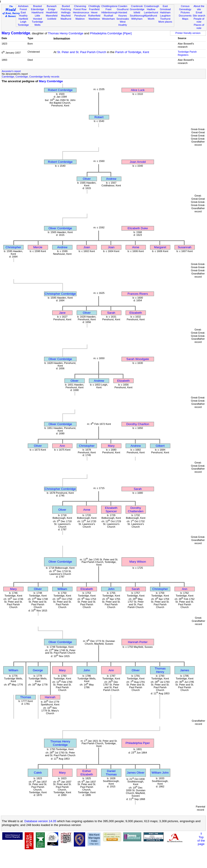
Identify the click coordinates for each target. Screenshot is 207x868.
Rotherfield (94, 16)
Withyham (137, 19)
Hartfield (23, 19)
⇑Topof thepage (201, 839)
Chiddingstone (110, 6)
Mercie (38, 247)
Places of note (199, 26)
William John (160, 773)
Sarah (111, 313)
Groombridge (137, 9)
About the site (199, 8)
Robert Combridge (60, 90)
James (184, 670)
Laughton (165, 16)
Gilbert (160, 446)
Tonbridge (23, 25)
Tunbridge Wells (38, 23)
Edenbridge (37, 9)
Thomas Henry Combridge (66, 33)
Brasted (37, 6)
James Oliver (136, 773)
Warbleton (94, 19)
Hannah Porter (138, 642)
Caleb (38, 773)
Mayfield (66, 16)
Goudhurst (123, 9)
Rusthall (108, 16)
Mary (111, 446)
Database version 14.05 (40, 821)
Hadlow (151, 9)
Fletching (66, 9)
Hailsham (165, 12)
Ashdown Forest (23, 8)
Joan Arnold (138, 162)
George (38, 670)
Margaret (160, 247)
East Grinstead (165, 8)
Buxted (66, 6)
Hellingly (66, 12)
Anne (136, 247)
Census (185, 6)
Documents (185, 16)
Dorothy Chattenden (136, 510)
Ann (62, 446)
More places (165, 22)
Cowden (123, 6)
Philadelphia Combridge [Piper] (111, 33)
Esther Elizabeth (87, 773)
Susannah (185, 247)
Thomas (26, 697)
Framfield (94, 9)
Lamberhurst (151, 12)
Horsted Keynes (123, 14)
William (62, 589)
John (111, 589)
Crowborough (152, 6)
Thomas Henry (160, 670)
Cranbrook (137, 6)
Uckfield (52, 19)
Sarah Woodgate (138, 359)
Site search (199, 16)
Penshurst (80, 16)
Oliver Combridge (60, 228)
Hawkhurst (37, 12)
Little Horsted (37, 17)
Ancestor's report (11, 71)
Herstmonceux (81, 12)
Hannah (50, 697)
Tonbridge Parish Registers (187, 53)
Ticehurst (165, 19)
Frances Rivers (138, 294)
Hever (94, 12)
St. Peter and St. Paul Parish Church (82, 52)
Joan (87, 247)
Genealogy (185, 9)
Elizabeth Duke (138, 228)
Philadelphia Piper (138, 743)
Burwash (52, 6)
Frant (108, 9)
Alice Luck (138, 90)
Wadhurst (66, 19)
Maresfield (52, 16)
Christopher (13, 247)
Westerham (109, 19)
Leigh (23, 22)
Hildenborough (110, 12)
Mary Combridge (16, 33)
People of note (199, 20)
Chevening (80, 6)
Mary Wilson (138, 562)
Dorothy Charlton (138, 424)
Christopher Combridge (60, 294)
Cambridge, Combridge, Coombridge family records (31, 77)
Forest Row (80, 9)
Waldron (80, 19)
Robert (99, 117)
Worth (151, 19)
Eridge (52, 9)
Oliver (87, 179)
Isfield (137, 12)
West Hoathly (123, 23)
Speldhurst (151, 16)
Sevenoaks (123, 19)
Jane (62, 313)
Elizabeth (136, 313)
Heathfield (52, 12)
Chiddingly (94, 6)
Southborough (138, 16)
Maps (185, 19)
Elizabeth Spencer (111, 510)
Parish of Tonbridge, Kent (132, 52)
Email (199, 12)
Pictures (185, 12)
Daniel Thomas (111, 773)
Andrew (111, 179)
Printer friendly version (188, 33)
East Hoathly (23, 14)
